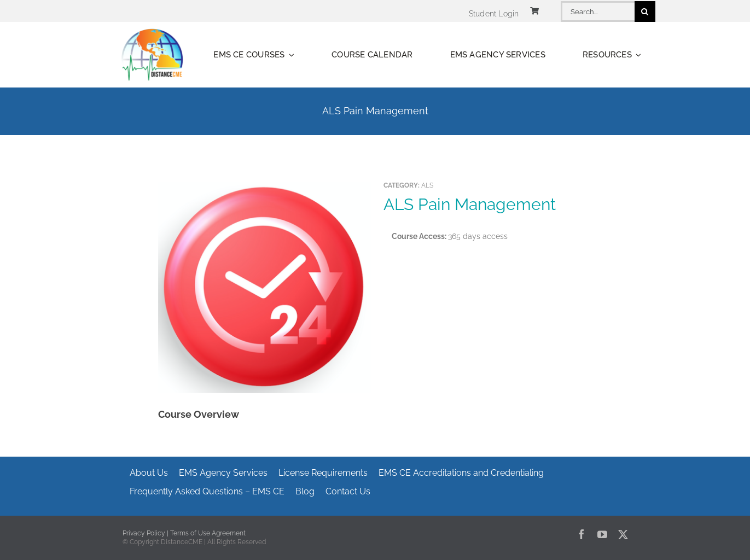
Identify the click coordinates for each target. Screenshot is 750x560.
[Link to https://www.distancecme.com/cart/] (534, 11)
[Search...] (597, 11)
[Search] (645, 11)
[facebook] (582, 534)
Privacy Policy (144, 533)
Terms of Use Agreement (208, 533)
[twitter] (623, 534)
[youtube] (602, 534)
